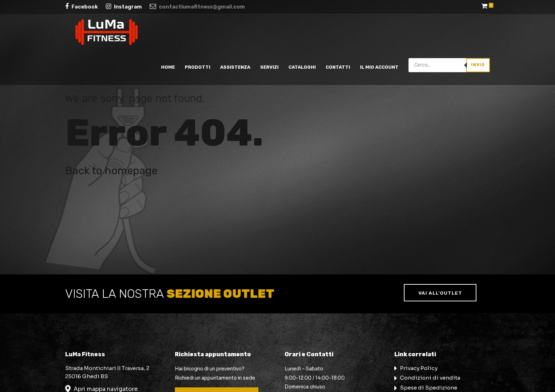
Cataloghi (302, 67)
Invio (478, 65)
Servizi (269, 67)
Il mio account (379, 67)
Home (168, 67)
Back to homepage (111, 171)
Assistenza (235, 67)
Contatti (338, 67)
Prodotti (198, 67)
